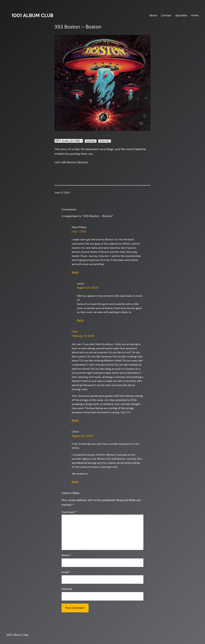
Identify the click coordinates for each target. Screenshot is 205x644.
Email (66, 572)
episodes (181, 15)
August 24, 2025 (87, 288)
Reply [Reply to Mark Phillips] (75, 272)
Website (67, 589)
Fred (75, 332)
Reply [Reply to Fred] (75, 420)
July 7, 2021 (79, 231)
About (153, 15)
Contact (166, 15)
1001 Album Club (32, 15)
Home (195, 15)
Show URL (105, 141)
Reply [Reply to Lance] (80, 320)
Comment (69, 512)
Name (66, 555)
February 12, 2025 (83, 336)
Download (91, 141)
